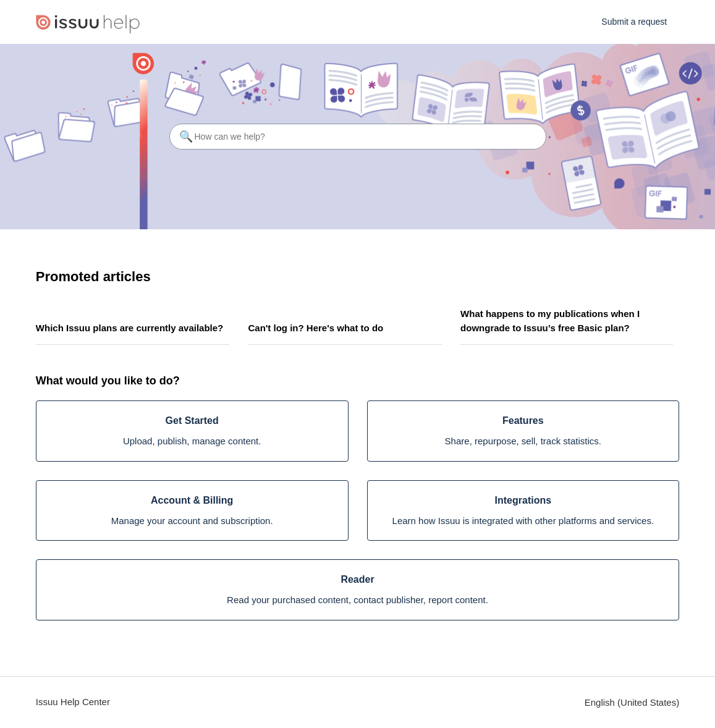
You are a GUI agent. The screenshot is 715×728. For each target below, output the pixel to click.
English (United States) (632, 702)
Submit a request (634, 22)
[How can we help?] (358, 137)
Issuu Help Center (73, 702)
